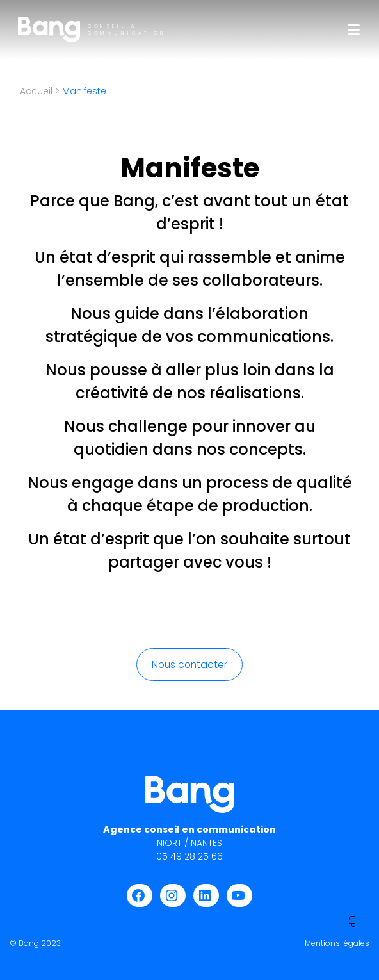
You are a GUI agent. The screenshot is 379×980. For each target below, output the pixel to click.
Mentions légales (337, 943)
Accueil (36, 91)
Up (352, 902)
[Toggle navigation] (354, 30)
